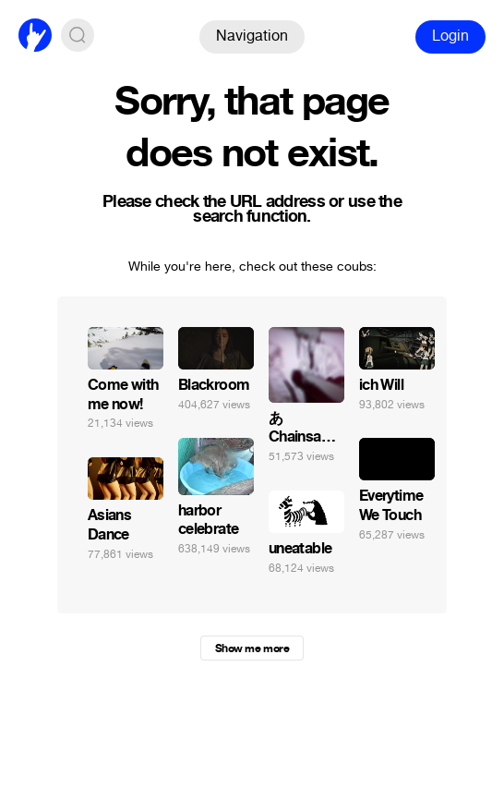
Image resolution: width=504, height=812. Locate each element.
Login (450, 36)
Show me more (252, 648)
